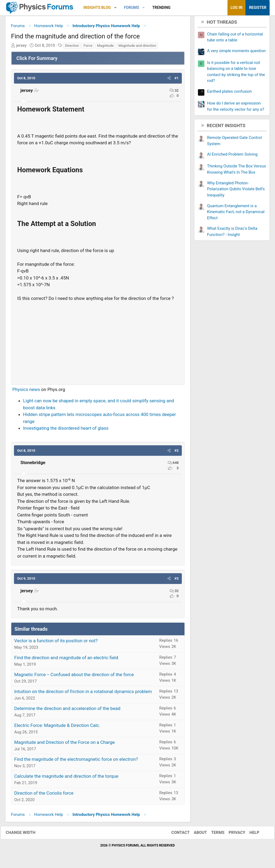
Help (250, 834)
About (196, 834)
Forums (131, 8)
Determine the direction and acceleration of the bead (67, 710)
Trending (161, 8)
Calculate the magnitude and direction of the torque (66, 778)
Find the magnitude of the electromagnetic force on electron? (76, 761)
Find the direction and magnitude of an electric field (66, 659)
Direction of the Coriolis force (44, 795)
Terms (213, 834)
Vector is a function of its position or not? (56, 643)
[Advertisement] (98, 343)
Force (88, 47)
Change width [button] (25, 834)
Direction (72, 47)
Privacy (232, 834)
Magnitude (106, 47)
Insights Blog (97, 8)
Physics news (26, 391)
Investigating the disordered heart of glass (66, 430)
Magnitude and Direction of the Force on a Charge (64, 744)
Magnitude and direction (137, 47)
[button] (115, 8)
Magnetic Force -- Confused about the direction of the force (74, 676)
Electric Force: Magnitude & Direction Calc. (57, 727)
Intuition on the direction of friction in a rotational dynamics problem (83, 693)
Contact (176, 834)
